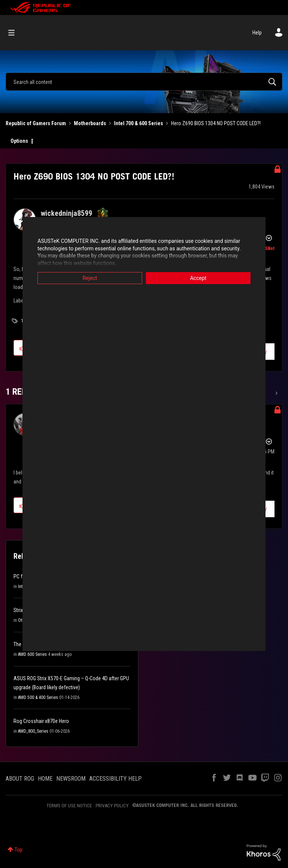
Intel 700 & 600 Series (139, 123)
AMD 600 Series (32, 654)
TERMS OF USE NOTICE (69, 806)
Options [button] (19, 141)
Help (257, 33)
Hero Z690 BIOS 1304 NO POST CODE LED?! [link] (216, 123)
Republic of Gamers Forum (36, 123)
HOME (45, 779)
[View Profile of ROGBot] (267, 248)
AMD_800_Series (33, 731)
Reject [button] (90, 278)
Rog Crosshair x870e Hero (41, 721)
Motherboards (90, 123)
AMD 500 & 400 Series (38, 697)
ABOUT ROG (20, 779)
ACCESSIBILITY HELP (115, 779)
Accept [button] (198, 278)
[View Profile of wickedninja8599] (67, 213)
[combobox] (144, 82)
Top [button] (19, 850)
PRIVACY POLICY (112, 806)
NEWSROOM (71, 779)
